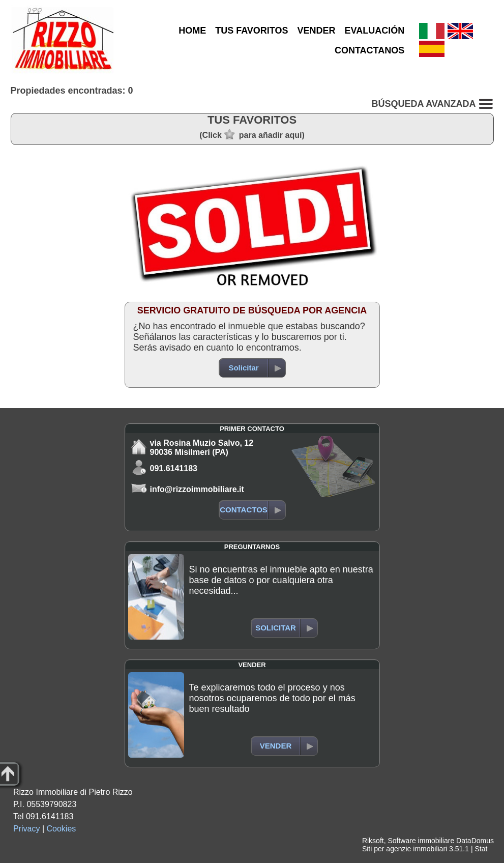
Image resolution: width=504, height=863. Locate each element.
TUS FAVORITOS (251, 31)
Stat (481, 849)
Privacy (26, 829)
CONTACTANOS (369, 50)
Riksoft (373, 841)
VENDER (317, 31)
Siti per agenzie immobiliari (405, 849)
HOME (192, 31)
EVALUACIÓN (375, 31)
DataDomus (475, 841)
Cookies (62, 829)
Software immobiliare (421, 841)
